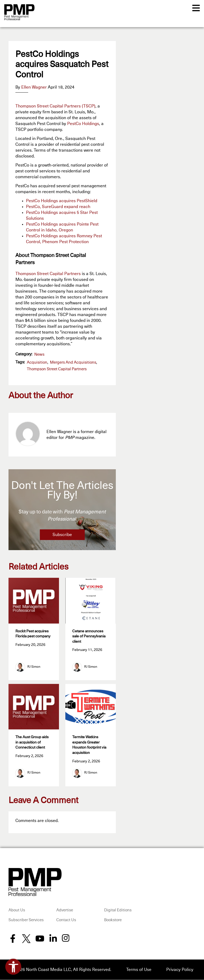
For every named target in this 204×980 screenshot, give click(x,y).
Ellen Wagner (34, 87)
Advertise (65, 910)
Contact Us (66, 920)
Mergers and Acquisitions (73, 362)
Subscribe (62, 535)
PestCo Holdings (83, 124)
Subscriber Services (26, 920)
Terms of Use (139, 970)
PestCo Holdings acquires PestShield (62, 201)
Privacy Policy (180, 970)
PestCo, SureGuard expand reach (58, 207)
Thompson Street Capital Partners (48, 274)
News (39, 354)
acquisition (37, 362)
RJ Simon (34, 667)
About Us (17, 910)
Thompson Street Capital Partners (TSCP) (55, 106)
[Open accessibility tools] (13, 967)
